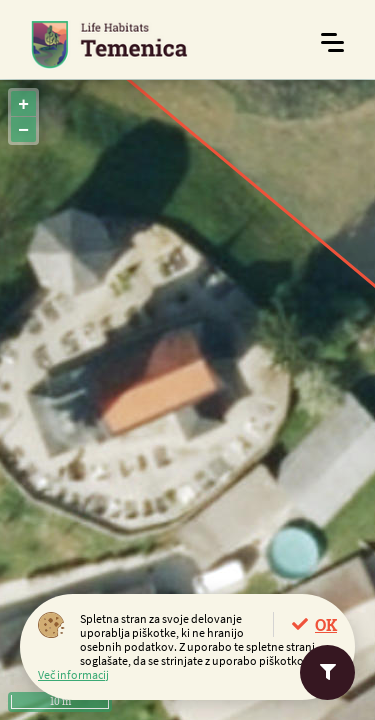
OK (326, 624)
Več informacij (73, 674)
